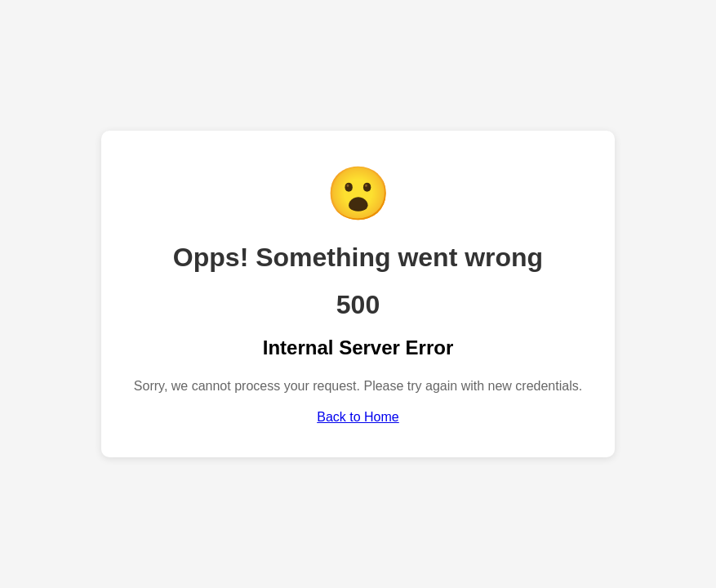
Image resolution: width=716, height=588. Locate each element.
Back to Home (358, 417)
